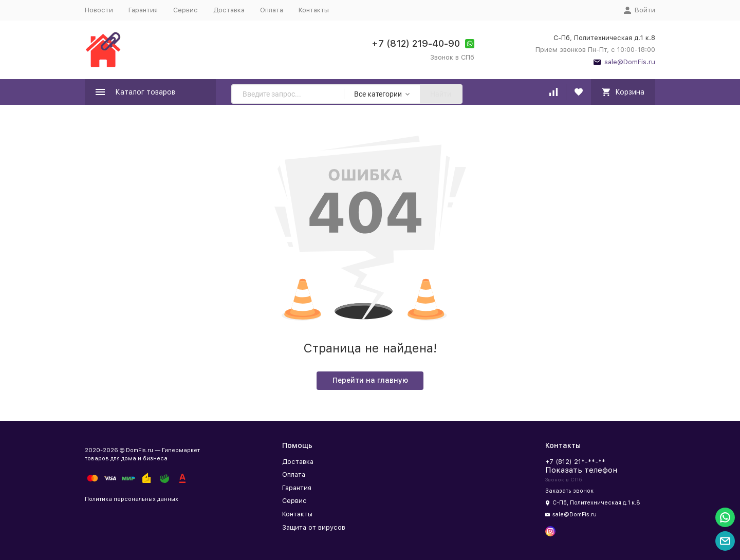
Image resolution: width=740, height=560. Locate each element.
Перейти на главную (370, 380)
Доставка (229, 10)
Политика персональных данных (132, 499)
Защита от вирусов (314, 527)
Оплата (272, 10)
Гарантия (143, 10)
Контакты (314, 10)
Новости (99, 10)
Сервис (186, 10)
